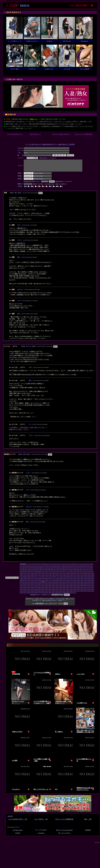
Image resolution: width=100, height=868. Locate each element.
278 (43, 588)
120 (78, 574)
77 (89, 570)
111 (46, 574)
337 (28, 593)
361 (39, 595)
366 (57, 595)
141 (78, 575)
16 (64, 566)
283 (60, 588)
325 (60, 591)
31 (32, 568)
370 (71, 595)
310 (82, 590)
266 (75, 586)
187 (92, 579)
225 (78, 582)
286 (71, 588)
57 (32, 570)
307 (71, 590)
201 (68, 581)
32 (35, 568)
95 (66, 572)
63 (49, 570)
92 (58, 572)
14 (58, 566)
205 (82, 581)
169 (28, 579)
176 (53, 579)
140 (75, 575)
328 (71, 591)
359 (32, 595)
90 (52, 572)
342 (46, 593)
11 (50, 566)
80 (24, 572)
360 (36, 595)
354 (89, 593)
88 (46, 572)
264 (68, 586)
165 (89, 577)
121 (81, 574)
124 (92, 574)
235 (39, 584)
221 (64, 582)
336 (25, 593)
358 (28, 595)
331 (82, 591)
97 (72, 572)
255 (36, 586)
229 (92, 582)
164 (85, 577)
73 (77, 570)
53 (21, 570)
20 (75, 566)
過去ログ (66, 144)
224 (75, 582)
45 (72, 568)
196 (50, 581)
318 (36, 591)
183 (78, 579)
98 (75, 572)
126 (25, 575)
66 (58, 570)
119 (74, 574)
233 (32, 584)
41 (60, 568)
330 (78, 591)
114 (57, 574)
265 (71, 586)
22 (81, 566)
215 (43, 582)
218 (53, 582)
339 (36, 593)
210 (25, 582)
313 (92, 590)
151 (39, 577)
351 (78, 593)
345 (57, 593)
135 (57, 575)
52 (91, 568)
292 (92, 588)
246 (78, 584)
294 (25, 590)
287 (75, 588)
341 (43, 593)
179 (64, 579)
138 (68, 575)
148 (28, 577)
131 (43, 575)
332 (85, 591)
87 (44, 572)
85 (38, 572)
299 (43, 590)
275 (32, 588)
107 (32, 574)
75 (83, 570)
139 (71, 575)
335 (21, 593)
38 (52, 568)
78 (91, 570)
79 (21, 572)
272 (21, 588)
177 (57, 579)
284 (64, 588)
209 (21, 582)
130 (39, 575)
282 (57, 588)
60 (41, 570)
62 (46, 570)
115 (60, 574)
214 (39, 582)
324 (57, 591)
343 (50, 593)
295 (28, 590)
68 (63, 570)
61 (44, 570)
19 (72, 566)
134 (53, 575)
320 (43, 591)
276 (36, 588)
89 (49, 572)
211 (28, 582)
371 (75, 595)
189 (25, 581)
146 (21, 577)
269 (85, 586)
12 (52, 566)
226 (82, 582)
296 (32, 590)
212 (32, 582)
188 (21, 581)
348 (68, 593)
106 (28, 574)
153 (46, 577)
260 (53, 586)
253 (28, 586)
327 (68, 591)
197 (53, 581)
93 (60, 572)
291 (89, 588)
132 (46, 575)
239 (53, 584)
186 (89, 579)
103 (91, 572)
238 (50, 584)
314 (21, 591)
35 (44, 568)
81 (27, 572)
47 (77, 568)
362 (43, 595)
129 (36, 575)
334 (92, 591)
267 (78, 586)
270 (89, 586)
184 (82, 579)
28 (24, 568)
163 (82, 577)
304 (60, 590)
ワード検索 (58, 144)
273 (25, 588)
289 (82, 588)
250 (92, 584)
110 (43, 574)
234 (36, 584)
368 (64, 595)
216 (46, 582)
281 (53, 588)
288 (78, 588)
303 (57, 590)
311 (85, 590)
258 (46, 586)
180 (68, 579)
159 (68, 577)
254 (32, 586)
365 (53, 595)
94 (63, 572)
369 (68, 595)
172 (39, 579)
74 (80, 570)
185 (85, 579)
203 (75, 581)
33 (38, 568)
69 (66, 570)
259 (50, 586)
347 (64, 593)
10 (47, 566)
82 (29, 572)
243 (68, 584)
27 (21, 568)
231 (25, 584)
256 (39, 586)
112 (50, 574)
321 (46, 591)
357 (25, 595)
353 (85, 593)
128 (32, 575)
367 (60, 595)
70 (69, 570)
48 (80, 568)
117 (67, 574)
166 (92, 577)
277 (39, 588)
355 (92, 593)
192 (36, 581)
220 (60, 582)
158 (64, 577)
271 (92, 586)
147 (25, 577)
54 (24, 570)
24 (86, 566)
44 (69, 568)
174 (46, 579)
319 (39, 591)
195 (46, 581)
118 (71, 574)
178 (60, 579)
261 (57, 586)
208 (92, 581)
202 (71, 581)
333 (89, 591)
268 (82, 586)
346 (60, 593)
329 (75, 591)
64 (52, 570)
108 (36, 574)
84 (35, 572)
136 (60, 575)
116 (64, 574)
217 (50, 582)
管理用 (72, 144)
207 (89, 581)
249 (89, 584)
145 (92, 575)
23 (83, 566)
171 (36, 579)
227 (85, 582)
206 (85, 581)
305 (64, 590)
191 (32, 581)
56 (29, 570)
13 (55, 566)
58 (35, 570)
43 (66, 568)
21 (78, 566)
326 (64, 591)
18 (69, 566)
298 (39, 590)
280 (50, 588)
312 (89, 590)
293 (21, 590)
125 (21, 575)
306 (68, 590)
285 (68, 588)
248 (85, 584)
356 (21, 595)
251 (21, 586)
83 (32, 572)
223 (71, 582)
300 (46, 590)
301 (50, 590)
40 (58, 568)
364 (50, 595)
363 (46, 595)
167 (21, 579)
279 (46, 588)
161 (75, 577)
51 (89, 568)
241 (60, 584)
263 (64, 586)
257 (43, 586)
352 (82, 593)
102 (88, 572)
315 (25, 591)
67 (60, 570)
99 (77, 572)
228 (89, 582)
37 (49, 568)
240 (57, 584)
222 (68, 582)
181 (71, 579)
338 (32, 593)
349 (71, 593)
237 (46, 584)
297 (36, 590)
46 (75, 568)
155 (53, 577)
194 (43, 581)
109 (39, 574)
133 (50, 575)
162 (78, 577)
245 (75, 584)
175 (50, 579)
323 (53, 591)
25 (89, 566)
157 (60, 577)
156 (57, 577)
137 (64, 575)
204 (78, 581)
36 (46, 568)
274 (28, 588)
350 (75, 593)
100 (81, 572)
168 (25, 579)
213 (36, 582)
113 (53, 574)
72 (75, 570)
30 (29, 568)
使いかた (39, 144)
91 (55, 572)
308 (75, 590)
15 (61, 566)
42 (63, 568)
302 (53, 590)
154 (50, 577)
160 (71, 577)
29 (27, 568)
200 (64, 581)
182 (75, 579)
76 (86, 570)
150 (36, 577)
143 (85, 575)
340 (39, 593)
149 (32, 577)
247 (82, 584)
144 (89, 575)
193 (39, 581)
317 (32, 591)
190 (28, 581)
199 (60, 581)
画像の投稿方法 (48, 144)
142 (82, 575)
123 (88, 574)
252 (25, 586)
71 (72, 570)
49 (83, 568)
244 (71, 584)
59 (38, 570)
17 (67, 566)
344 (53, 593)
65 (55, 570)
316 (28, 591)
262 (60, 586)
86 (41, 572)
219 (57, 582)
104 (21, 574)
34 (41, 568)
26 (92, 566)
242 (64, 584)
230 (21, 584)
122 (85, 574)
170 (32, 579)
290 (85, 588)
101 (84, 572)
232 (28, 584)
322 (50, 591)
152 (43, 577)
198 (57, 581)
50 (86, 568)
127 (28, 575)
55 (27, 570)
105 (25, 574)
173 (43, 579)
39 (55, 568)
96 (69, 572)
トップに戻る (30, 144)
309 (78, 590)
